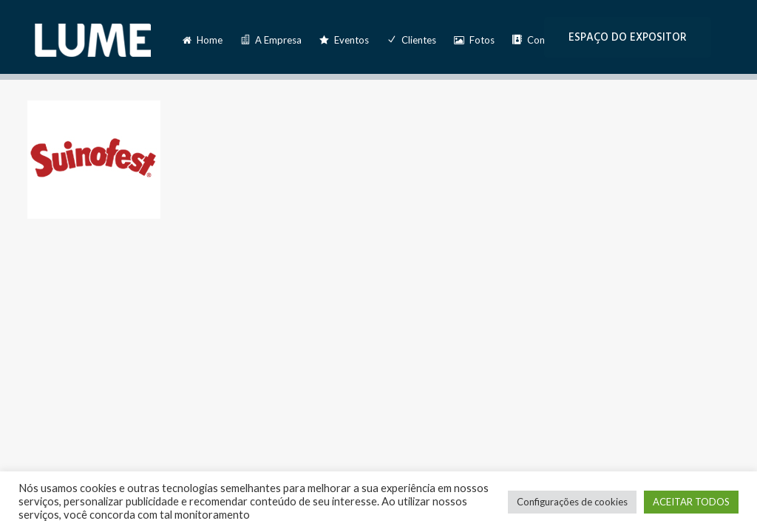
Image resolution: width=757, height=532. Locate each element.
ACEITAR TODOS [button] (691, 502)
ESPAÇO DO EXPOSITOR (628, 37)
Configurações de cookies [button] (572, 502)
